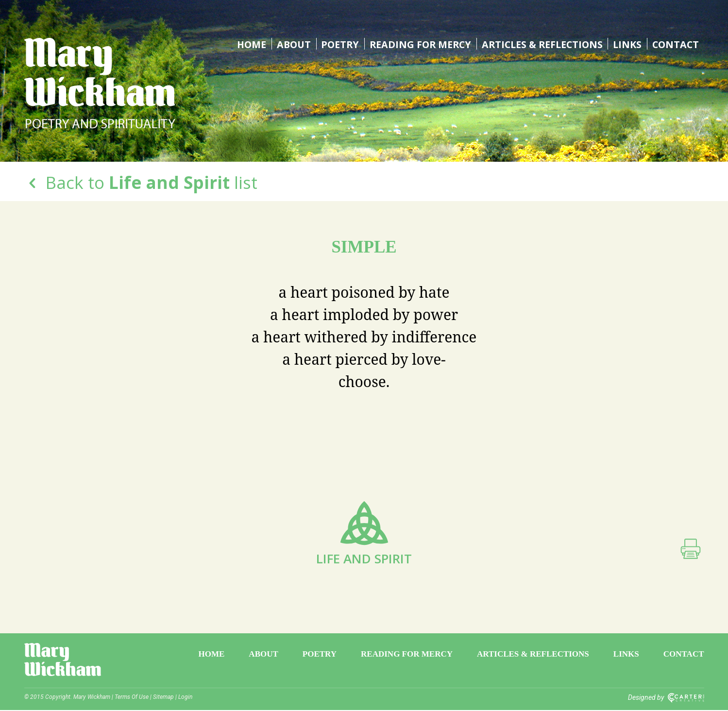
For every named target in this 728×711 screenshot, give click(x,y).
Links (627, 44)
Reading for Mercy (416, 44)
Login (185, 698)
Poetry (335, 44)
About (288, 44)
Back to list (141, 182)
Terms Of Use (132, 698)
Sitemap (163, 698)
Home (246, 44)
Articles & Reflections (540, 44)
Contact (675, 44)
